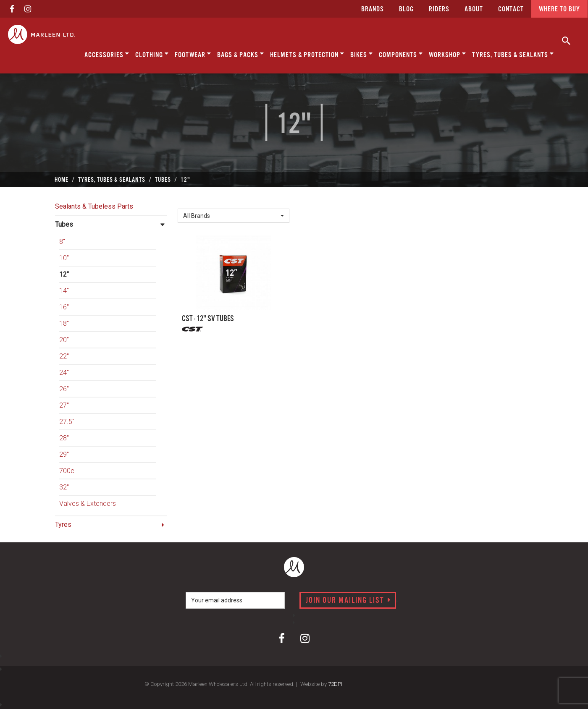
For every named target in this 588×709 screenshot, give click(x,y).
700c (67, 471)
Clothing (152, 54)
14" (64, 291)
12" (64, 274)
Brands (373, 9)
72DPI (335, 684)
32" (64, 487)
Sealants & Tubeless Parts (94, 206)
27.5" (67, 422)
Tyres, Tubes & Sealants (513, 54)
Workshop (448, 54)
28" (64, 438)
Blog (406, 9)
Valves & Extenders (88, 504)
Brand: (189, 202)
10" (64, 258)
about (474, 9)
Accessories (107, 54)
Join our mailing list (348, 601)
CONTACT (511, 9)
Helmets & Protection (307, 54)
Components (401, 54)
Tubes (64, 224)
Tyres (63, 525)
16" (64, 307)
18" (64, 323)
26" (64, 389)
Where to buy (559, 9)
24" (64, 373)
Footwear (193, 54)
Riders (439, 9)
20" (64, 340)
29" (64, 454)
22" (64, 356)
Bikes (362, 54)
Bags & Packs (241, 54)
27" (64, 405)
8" (62, 242)
